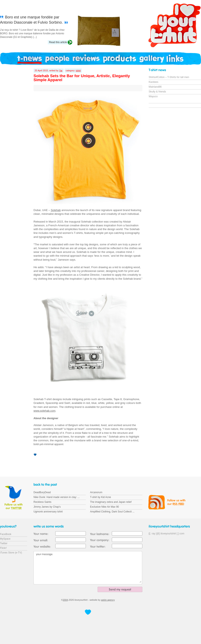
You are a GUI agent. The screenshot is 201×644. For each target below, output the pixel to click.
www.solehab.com (44, 411)
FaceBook (6, 534)
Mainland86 (155, 87)
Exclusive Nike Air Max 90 (104, 507)
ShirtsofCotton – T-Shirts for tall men (169, 77)
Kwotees (153, 82)
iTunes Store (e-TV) (11, 553)
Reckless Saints (42, 502)
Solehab (56, 210)
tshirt (78, 70)
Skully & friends (157, 92)
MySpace (5, 539)
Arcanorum (96, 492)
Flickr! (3, 548)
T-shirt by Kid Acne (100, 497)
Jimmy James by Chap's (47, 507)
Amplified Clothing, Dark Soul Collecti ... (112, 512)
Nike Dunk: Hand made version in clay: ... (57, 497)
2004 (65, 600)
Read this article (58, 42)
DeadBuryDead (42, 492)
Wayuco (153, 96)
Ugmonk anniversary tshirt (48, 512)
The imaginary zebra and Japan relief (111, 502)
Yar (61, 70)
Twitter (4, 543)
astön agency (108, 600)
